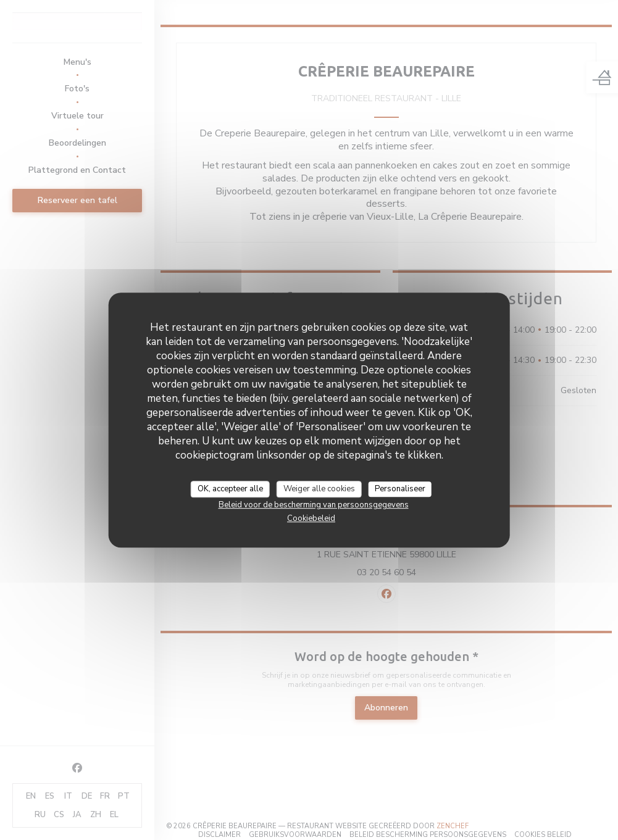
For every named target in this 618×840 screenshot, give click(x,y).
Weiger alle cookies (319, 489)
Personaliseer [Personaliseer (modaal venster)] (400, 489)
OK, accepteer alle (230, 489)
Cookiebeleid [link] (311, 518)
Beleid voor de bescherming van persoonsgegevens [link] (314, 505)
